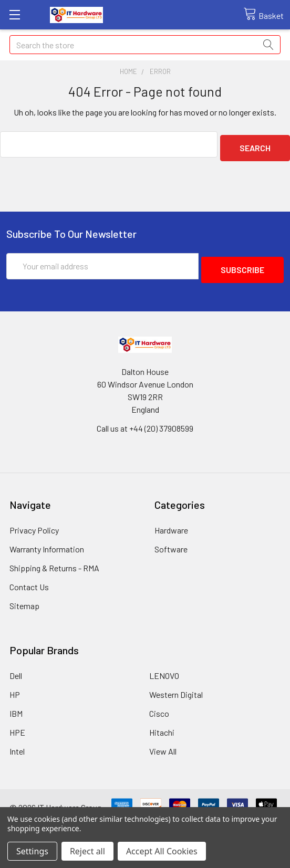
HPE (17, 725)
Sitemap (24, 598)
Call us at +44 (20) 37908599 (145, 421)
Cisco (159, 706)
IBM (16, 706)
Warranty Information (47, 542)
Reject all (87, 851)
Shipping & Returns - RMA (54, 561)
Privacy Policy (34, 523)
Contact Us (29, 579)
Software (171, 542)
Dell (16, 668)
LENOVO (164, 668)
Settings (32, 851)
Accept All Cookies (162, 851)
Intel (17, 744)
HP (15, 687)
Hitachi (162, 725)
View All (163, 744)
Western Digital (176, 687)
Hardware (171, 523)
